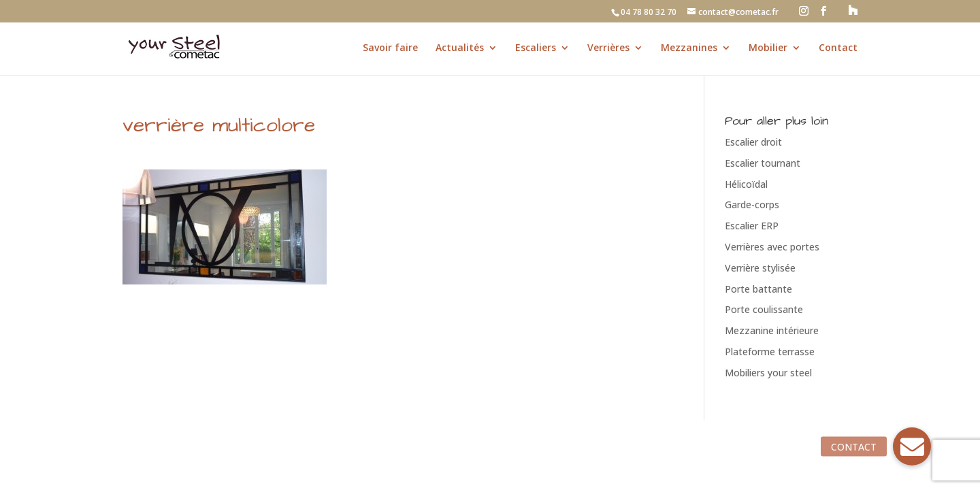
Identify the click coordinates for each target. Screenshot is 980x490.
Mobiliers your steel (768, 373)
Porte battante (758, 289)
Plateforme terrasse (770, 352)
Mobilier (768, 48)
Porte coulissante (764, 309)
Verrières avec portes (772, 247)
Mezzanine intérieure (772, 330)
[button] (912, 446)
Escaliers (536, 48)
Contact (838, 48)
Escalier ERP (752, 226)
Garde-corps (752, 205)
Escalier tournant (763, 163)
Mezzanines (689, 48)
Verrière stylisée (760, 268)
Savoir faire (390, 48)
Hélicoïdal (746, 184)
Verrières (608, 48)
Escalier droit (753, 142)
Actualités (460, 48)
